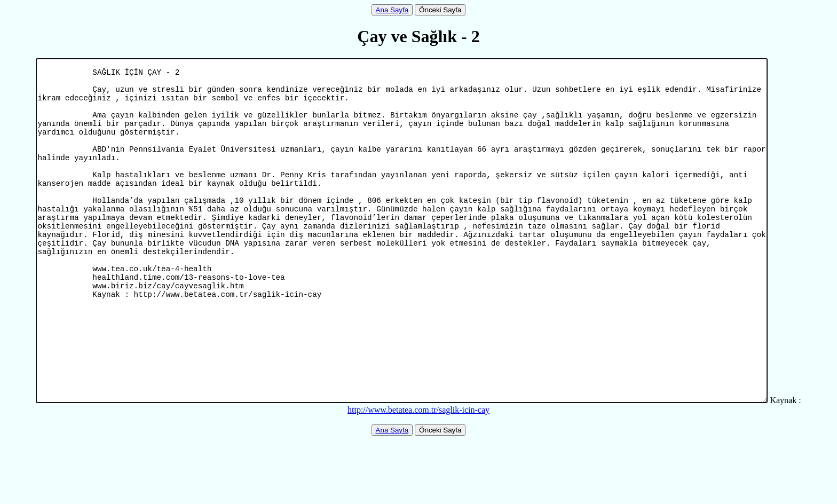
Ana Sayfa (392, 10)
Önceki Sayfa (440, 10)
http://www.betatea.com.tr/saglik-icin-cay (418, 474)
